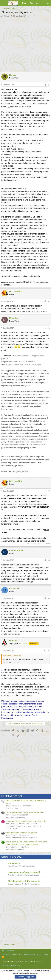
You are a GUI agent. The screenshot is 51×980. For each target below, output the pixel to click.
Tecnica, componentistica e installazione (21, 838)
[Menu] (4, 3)
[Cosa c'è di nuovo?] (42, 3)
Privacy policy (30, 954)
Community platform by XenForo (22, 962)
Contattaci (6, 954)
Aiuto (39, 954)
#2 (49, 301)
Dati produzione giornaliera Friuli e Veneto (24, 812)
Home (45, 954)
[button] (3, 951)
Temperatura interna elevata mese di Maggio (26, 821)
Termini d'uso (17, 954)
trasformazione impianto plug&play (21, 833)
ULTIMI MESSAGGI (12, 796)
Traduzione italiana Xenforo (11, 965)
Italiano (10, 951)
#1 (49, 85)
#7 (49, 651)
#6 (49, 598)
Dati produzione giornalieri (16, 817)
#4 (49, 491)
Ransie (6, 16)
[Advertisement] (26, 44)
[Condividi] (45, 85)
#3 (49, 328)
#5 (49, 560)
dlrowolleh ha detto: (11, 656)
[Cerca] (48, 3)
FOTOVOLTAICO (12, 808)
